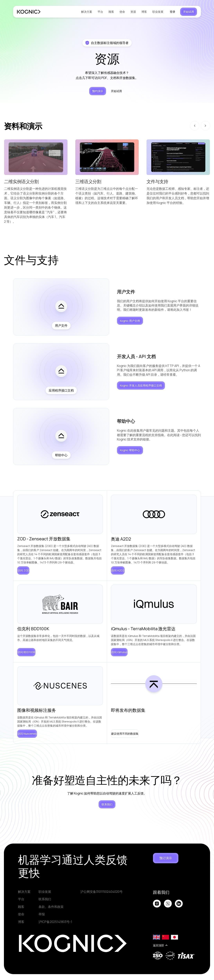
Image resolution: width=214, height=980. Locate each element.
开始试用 (189, 12)
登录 (173, 12)
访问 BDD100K (26, 652)
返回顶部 (160, 945)
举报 (42, 914)
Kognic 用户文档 (130, 321)
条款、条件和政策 (51, 907)
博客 (144, 12)
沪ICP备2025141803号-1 (55, 922)
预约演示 (98, 91)
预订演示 (166, 858)
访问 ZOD (23, 570)
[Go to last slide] (195, 126)
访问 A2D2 (118, 570)
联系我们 (107, 804)
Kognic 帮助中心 (130, 450)
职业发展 (158, 12)
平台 (100, 12)
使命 (122, 12)
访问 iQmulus (119, 652)
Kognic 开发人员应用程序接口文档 (141, 385)
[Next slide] (205, 126)
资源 (133, 12)
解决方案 (87, 12)
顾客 (111, 12)
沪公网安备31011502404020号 (102, 892)
